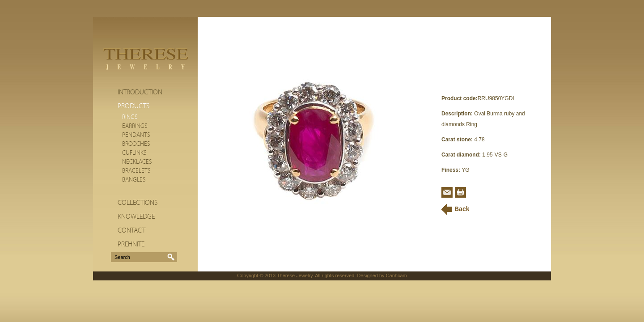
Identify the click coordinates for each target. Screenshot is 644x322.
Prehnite (131, 244)
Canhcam (396, 275)
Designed (367, 275)
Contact (131, 230)
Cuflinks (134, 153)
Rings (130, 117)
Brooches (136, 144)
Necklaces (137, 162)
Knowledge (136, 216)
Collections (138, 203)
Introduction (140, 92)
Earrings (135, 126)
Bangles (134, 180)
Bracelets (136, 171)
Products (133, 106)
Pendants (136, 135)
